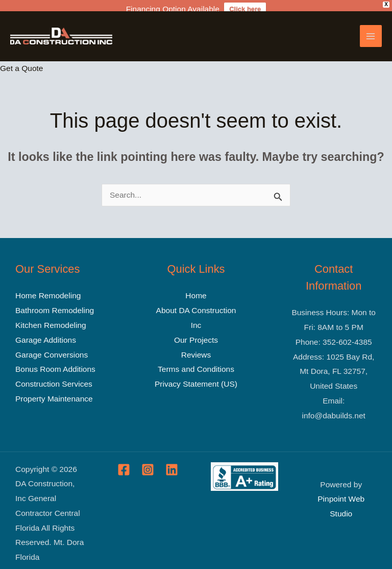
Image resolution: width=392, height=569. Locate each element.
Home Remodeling (48, 288)
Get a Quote (21, 60)
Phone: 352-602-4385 (334, 334)
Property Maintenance (54, 390)
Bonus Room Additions (55, 361)
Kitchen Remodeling (51, 317)
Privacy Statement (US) (196, 376)
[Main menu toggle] (371, 28)
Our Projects (196, 332)
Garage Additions (46, 332)
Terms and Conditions (196, 361)
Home (196, 288)
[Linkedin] (172, 461)
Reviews (196, 347)
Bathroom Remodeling (55, 302)
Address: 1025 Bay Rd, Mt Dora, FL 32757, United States (334, 363)
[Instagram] (148, 461)
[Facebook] (124, 461)
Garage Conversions (52, 347)
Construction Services (54, 376)
